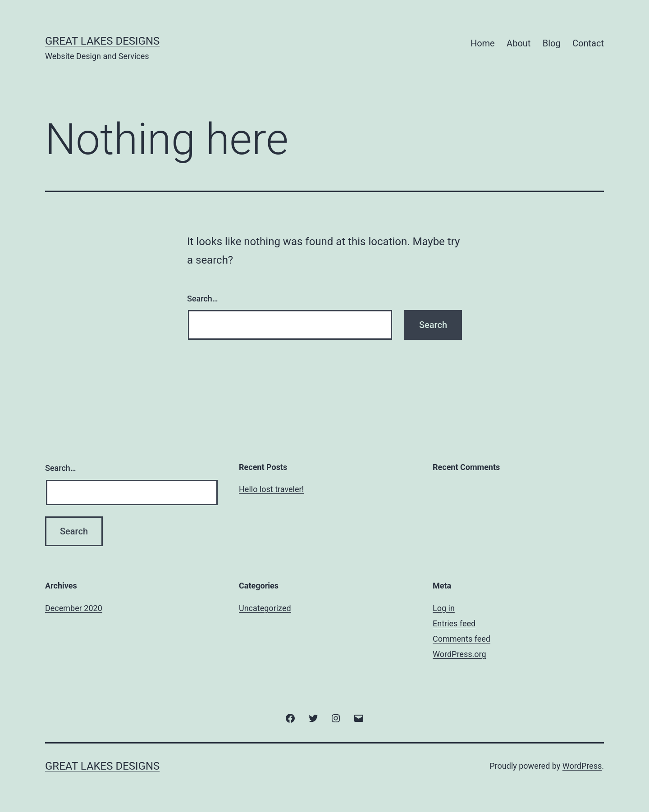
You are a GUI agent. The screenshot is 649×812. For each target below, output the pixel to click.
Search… (203, 299)
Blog (552, 43)
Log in (444, 608)
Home (483, 43)
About (519, 43)
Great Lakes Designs (102, 41)
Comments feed (462, 639)
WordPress (582, 766)
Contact (588, 43)
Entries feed (454, 623)
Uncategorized (265, 608)
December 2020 (74, 608)
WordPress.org (459, 654)
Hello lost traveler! (271, 489)
